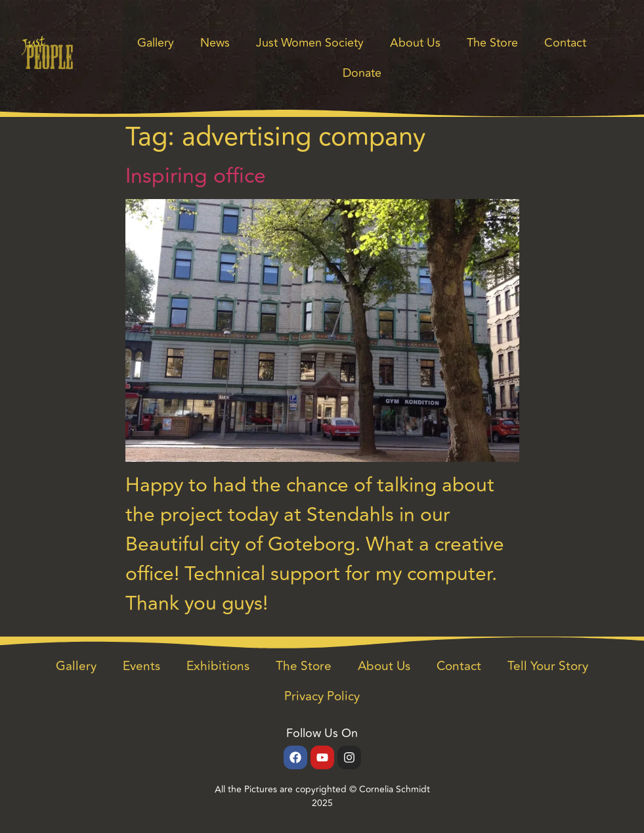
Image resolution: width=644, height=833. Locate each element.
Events (141, 666)
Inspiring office (196, 176)
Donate (362, 73)
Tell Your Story (548, 666)
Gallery (156, 43)
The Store (492, 43)
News (215, 43)
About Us (415, 43)
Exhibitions (218, 666)
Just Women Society (310, 43)
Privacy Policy (322, 696)
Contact (565, 43)
